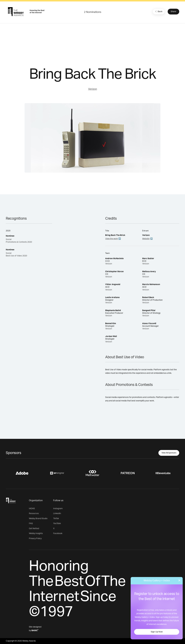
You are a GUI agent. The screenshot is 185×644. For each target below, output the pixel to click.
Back (158, 11)
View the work (112, 239)
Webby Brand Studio (38, 519)
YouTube (57, 523)
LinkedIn (57, 513)
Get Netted (34, 529)
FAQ (31, 523)
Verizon (93, 89)
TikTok (56, 519)
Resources (34, 513)
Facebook (58, 533)
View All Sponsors (169, 453)
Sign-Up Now (157, 632)
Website (146, 239)
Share (173, 12)
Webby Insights (36, 533)
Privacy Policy (35, 539)
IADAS (32, 509)
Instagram (58, 509)
